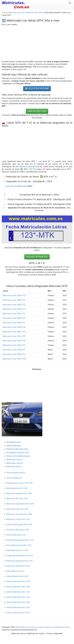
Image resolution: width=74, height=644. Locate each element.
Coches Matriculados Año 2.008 (19, 525)
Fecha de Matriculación (16, 473)
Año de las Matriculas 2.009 (18, 530)
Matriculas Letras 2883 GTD (14, 296)
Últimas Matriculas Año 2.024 (18, 607)
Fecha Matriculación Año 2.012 (19, 545)
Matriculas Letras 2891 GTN (14, 332)
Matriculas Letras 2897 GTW (14, 359)
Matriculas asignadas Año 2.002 (19, 493)
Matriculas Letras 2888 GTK (14, 318)
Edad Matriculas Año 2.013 (17, 550)
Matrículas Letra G (15, 463)
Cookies (48, 627)
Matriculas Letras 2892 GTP (14, 336)
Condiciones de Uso (60, 627)
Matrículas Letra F (15, 460)
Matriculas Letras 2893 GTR (14, 341)
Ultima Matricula (14, 446)
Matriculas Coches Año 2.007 (18, 519)
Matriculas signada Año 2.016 (18, 566)
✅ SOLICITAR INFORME (37, 88)
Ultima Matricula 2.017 (15, 571)
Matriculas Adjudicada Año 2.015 (19, 561)
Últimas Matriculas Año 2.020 (18, 587)
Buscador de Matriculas (37, 257)
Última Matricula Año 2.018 (17, 576)
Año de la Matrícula (16, 186)
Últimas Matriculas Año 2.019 (18, 581)
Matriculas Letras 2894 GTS (14, 345)
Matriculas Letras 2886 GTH (14, 309)
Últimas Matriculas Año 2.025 (18, 613)
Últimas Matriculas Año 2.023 (18, 602)
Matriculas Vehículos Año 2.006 (19, 514)
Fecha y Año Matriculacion (18, 456)
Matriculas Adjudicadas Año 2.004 (20, 504)
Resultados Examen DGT (18, 453)
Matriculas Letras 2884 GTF (14, 300)
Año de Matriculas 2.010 (16, 535)
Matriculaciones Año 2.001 (17, 488)
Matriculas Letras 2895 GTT (14, 350)
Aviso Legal (38, 627)
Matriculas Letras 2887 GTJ (14, 314)
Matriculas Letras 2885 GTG (14, 305)
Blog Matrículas (13, 442)
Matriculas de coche (16, 13)
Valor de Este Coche (37, 111)
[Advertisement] (37, 42)
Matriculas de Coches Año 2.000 (19, 483)
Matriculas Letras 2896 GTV (14, 354)
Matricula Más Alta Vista (17, 449)
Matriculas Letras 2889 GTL (14, 323)
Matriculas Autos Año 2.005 (17, 509)
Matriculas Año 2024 (34, 13)
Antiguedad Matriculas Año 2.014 (20, 556)
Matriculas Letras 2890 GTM (14, 327)
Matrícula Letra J (14, 466)
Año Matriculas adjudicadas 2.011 (20, 540)
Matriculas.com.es (23, 627)
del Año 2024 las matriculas (25, 167)
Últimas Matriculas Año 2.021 (18, 592)
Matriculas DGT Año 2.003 (17, 499)
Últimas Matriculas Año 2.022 (18, 597)
